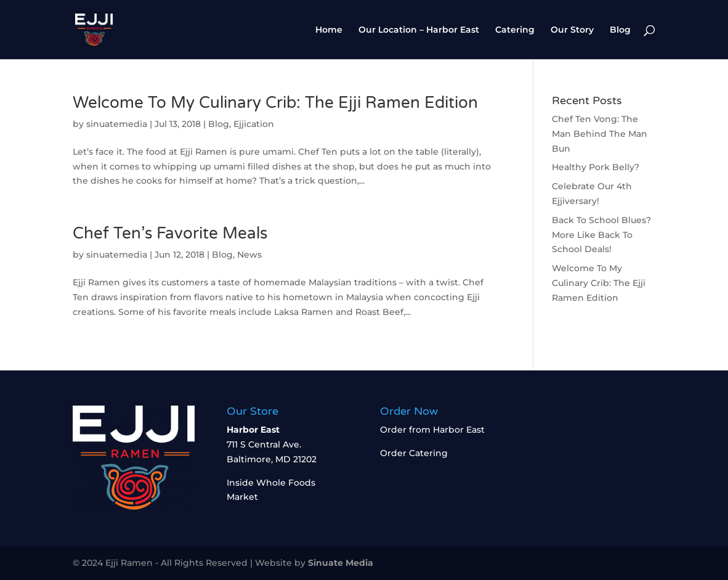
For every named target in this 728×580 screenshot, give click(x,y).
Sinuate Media (341, 563)
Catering (515, 30)
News (249, 255)
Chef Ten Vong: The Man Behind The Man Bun (600, 134)
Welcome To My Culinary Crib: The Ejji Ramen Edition (275, 103)
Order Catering (414, 453)
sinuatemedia (117, 124)
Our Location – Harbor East (419, 30)
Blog (620, 30)
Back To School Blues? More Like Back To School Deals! (601, 235)
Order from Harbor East (432, 430)
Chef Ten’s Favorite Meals (170, 233)
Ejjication (254, 124)
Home (329, 30)
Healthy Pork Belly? (596, 167)
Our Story (572, 30)
